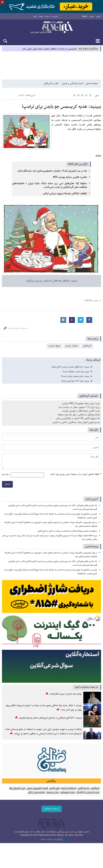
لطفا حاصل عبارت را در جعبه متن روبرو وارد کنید (76, 474)
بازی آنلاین (54, 788)
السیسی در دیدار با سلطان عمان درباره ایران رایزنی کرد (49, 49)
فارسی (98, 16)
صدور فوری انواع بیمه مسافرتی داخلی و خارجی (76, 422)
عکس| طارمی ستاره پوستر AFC (70, 177)
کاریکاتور (87, 346)
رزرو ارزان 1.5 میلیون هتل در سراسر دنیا (79, 407)
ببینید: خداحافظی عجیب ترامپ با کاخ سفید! (70, 367)
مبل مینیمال (52, 793)
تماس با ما (55, 16)
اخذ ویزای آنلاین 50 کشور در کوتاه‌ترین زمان (78, 418)
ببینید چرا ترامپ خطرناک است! (76, 372)
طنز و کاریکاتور (51, 84)
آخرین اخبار (92, 499)
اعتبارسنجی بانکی (36, 793)
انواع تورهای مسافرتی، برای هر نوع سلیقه (79, 415)
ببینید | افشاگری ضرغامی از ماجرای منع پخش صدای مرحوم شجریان (50, 718)
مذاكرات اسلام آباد (88, 49)
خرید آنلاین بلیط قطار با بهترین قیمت (81, 411)
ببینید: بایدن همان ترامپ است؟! (75, 376)
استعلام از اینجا (69, 788)
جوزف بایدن (54, 346)
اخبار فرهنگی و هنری (72, 84)
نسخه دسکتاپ (52, 809)
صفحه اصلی (92, 84)
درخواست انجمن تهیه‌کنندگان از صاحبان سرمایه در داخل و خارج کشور (67, 531)
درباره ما (47, 16)
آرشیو (35, 16)
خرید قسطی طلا (17, 788)
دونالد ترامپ (72, 346)
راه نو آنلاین (83, 788)
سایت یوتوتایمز (67, 793)
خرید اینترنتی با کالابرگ (88, 793)
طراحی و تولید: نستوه (53, 839)
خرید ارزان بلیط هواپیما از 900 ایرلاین (81, 404)
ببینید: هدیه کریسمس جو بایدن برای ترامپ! (61, 107)
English (85, 16)
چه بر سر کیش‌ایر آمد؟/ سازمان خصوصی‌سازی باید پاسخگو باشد (52, 171)
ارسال (7, 484)
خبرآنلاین (51, 28)
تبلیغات (41, 16)
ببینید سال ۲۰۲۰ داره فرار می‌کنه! (75, 381)
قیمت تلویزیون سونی (37, 788)
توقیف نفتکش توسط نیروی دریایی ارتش (65, 194)
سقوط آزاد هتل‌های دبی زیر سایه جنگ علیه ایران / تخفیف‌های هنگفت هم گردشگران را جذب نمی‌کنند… (50, 185)
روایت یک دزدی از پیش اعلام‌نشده (66, 694)
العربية (92, 16)
